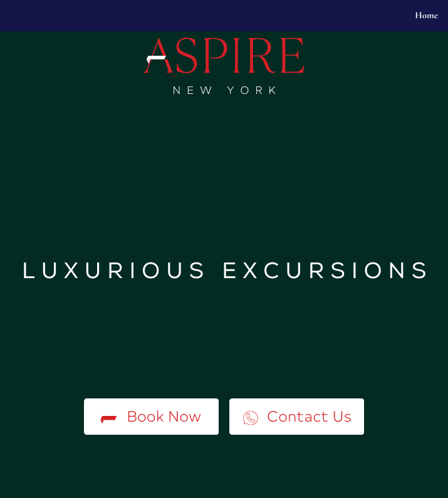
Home (426, 16)
